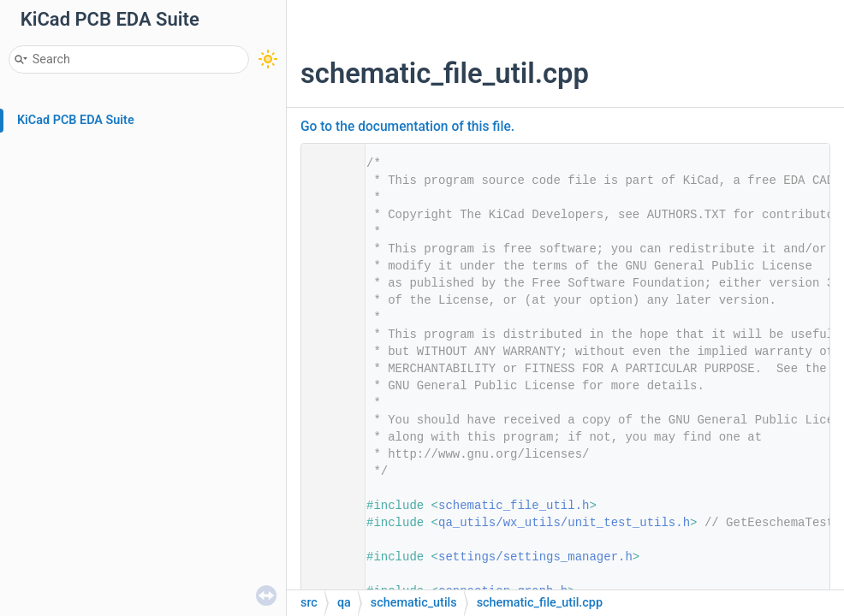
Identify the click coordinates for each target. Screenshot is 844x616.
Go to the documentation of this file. (407, 127)
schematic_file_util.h (514, 506)
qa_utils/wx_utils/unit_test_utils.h (564, 523)
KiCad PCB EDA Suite (76, 120)
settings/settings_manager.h (535, 557)
